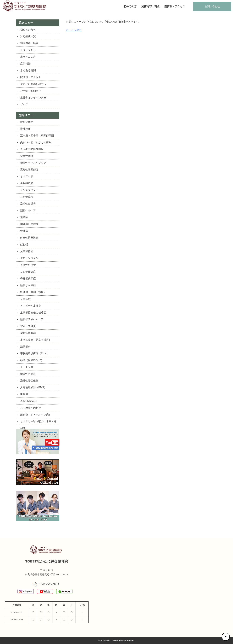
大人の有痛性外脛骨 (32, 149)
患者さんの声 (28, 57)
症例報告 (25, 64)
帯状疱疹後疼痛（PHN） (35, 353)
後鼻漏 (24, 394)
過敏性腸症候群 (29, 381)
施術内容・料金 (150, 6)
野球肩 (24, 231)
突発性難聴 (27, 156)
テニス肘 (25, 299)
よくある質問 (28, 70)
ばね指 (24, 244)
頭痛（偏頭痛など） (32, 360)
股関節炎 (25, 347)
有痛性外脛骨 (28, 265)
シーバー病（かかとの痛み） (37, 142)
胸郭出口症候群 (29, 224)
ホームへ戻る (74, 30)
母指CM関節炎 (29, 401)
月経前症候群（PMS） (33, 387)
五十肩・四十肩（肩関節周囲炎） (37, 137)
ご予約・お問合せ (31, 91)
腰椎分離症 (27, 122)
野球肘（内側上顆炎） (33, 292)
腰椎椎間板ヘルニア (32, 319)
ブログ (24, 104)
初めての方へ (28, 30)
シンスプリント (29, 190)
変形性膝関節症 (29, 170)
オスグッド (27, 176)
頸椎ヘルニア (28, 210)
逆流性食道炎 (28, 204)
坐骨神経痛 (27, 183)
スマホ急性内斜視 (31, 408)
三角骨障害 (27, 197)
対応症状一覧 (28, 36)
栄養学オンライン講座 (33, 98)
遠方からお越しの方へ (33, 84)
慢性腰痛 (25, 129)
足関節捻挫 (27, 251)
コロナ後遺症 (28, 272)
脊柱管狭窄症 (28, 278)
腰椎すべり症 (28, 285)
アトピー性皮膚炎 (31, 306)
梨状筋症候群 (28, 333)
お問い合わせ (212, 6)
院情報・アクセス (175, 6)
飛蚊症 (24, 217)
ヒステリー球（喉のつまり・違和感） (38, 422)
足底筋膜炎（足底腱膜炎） (36, 340)
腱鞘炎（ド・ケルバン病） (36, 415)
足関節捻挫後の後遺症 (33, 313)
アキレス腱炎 (28, 326)
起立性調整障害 (29, 238)
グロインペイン (29, 258)
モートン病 (27, 367)
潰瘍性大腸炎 (28, 374)
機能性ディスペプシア (33, 163)
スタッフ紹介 (28, 50)
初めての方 (130, 6)
